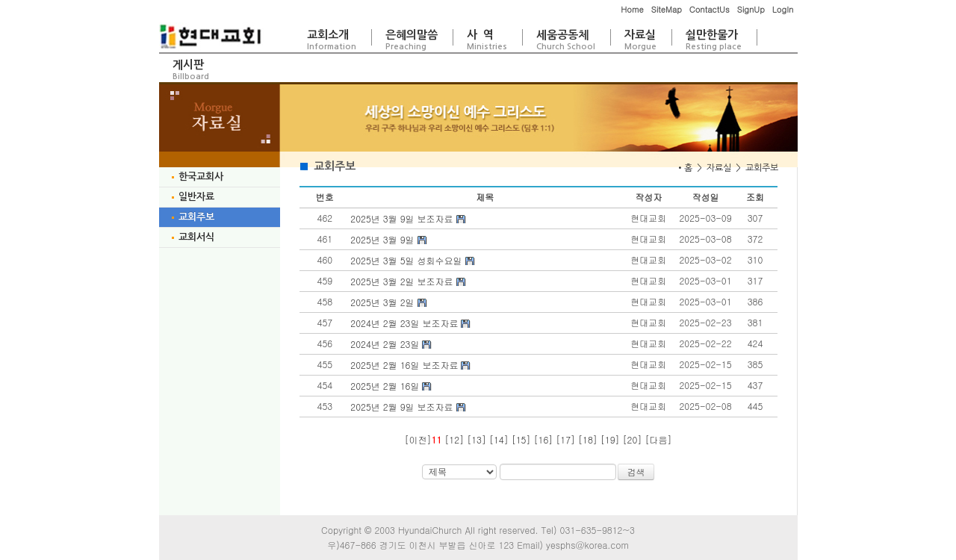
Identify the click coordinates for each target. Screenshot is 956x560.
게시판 (191, 70)
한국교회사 (197, 177)
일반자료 (192, 197)
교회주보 (192, 217)
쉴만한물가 (714, 40)
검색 (636, 472)
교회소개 (332, 40)
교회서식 (192, 237)
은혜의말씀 (412, 40)
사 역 (487, 40)
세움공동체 (566, 40)
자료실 (640, 40)
